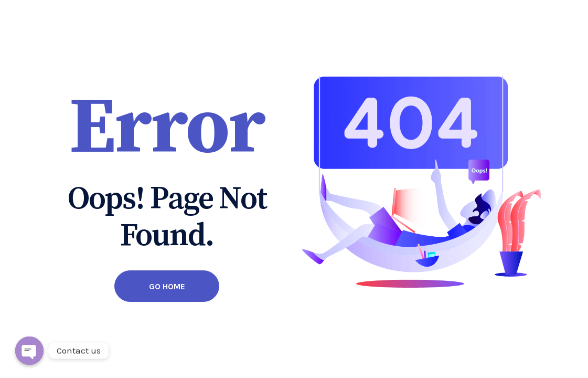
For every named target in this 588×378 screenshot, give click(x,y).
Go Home (167, 286)
